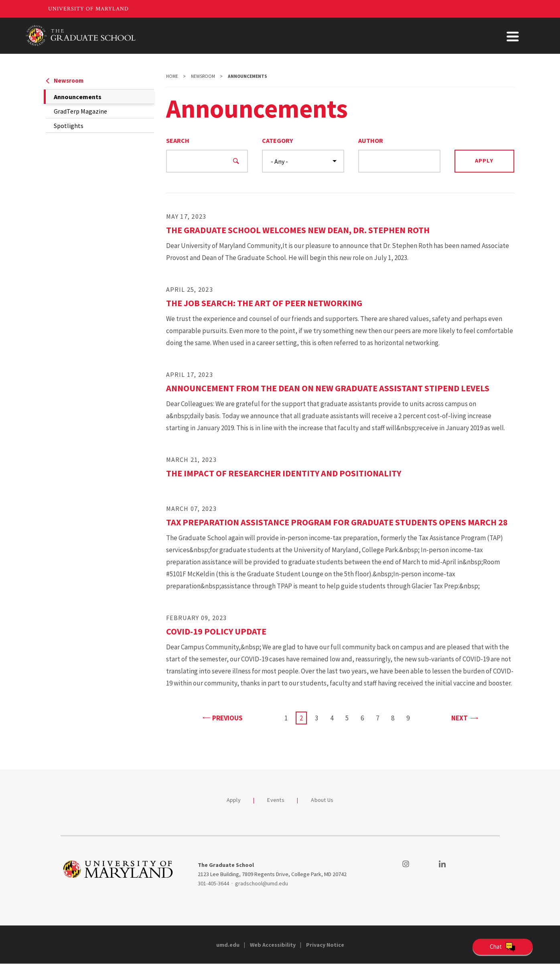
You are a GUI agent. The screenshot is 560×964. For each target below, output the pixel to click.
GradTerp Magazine (80, 111)
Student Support (399, 36)
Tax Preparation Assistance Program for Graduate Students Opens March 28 (337, 522)
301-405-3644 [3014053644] (213, 883)
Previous (223, 717)
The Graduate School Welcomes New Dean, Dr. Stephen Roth (298, 230)
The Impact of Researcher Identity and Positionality (284, 473)
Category (277, 140)
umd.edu (228, 945)
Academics (301, 36)
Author (371, 140)
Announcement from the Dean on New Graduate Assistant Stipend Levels (328, 388)
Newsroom (65, 80)
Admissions (252, 36)
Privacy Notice (325, 945)
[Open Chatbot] (503, 947)
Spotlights (69, 126)
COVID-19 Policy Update (216, 631)
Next (464, 717)
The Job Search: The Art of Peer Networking (264, 303)
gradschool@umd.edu (262, 883)
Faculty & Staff (461, 36)
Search (178, 140)
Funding (346, 36)
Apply (234, 800)
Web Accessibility (273, 945)
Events (276, 800)
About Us (512, 36)
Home (172, 76)
